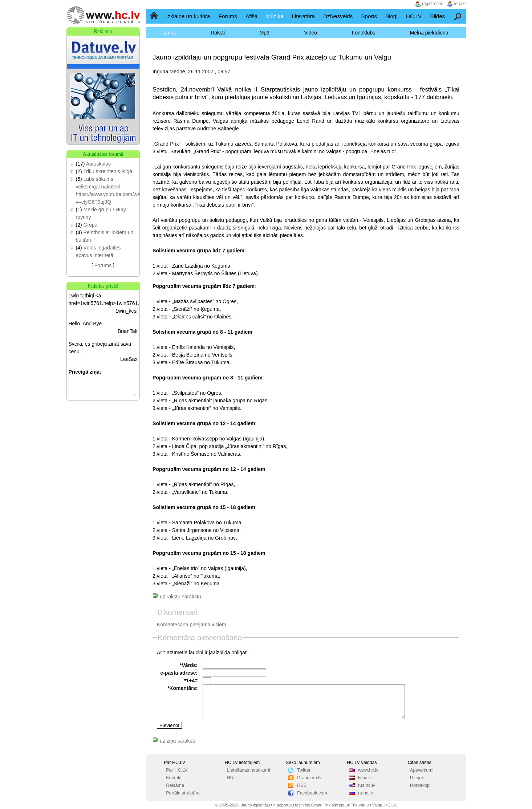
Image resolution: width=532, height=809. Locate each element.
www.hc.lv (368, 770)
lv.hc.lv (365, 778)
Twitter (304, 770)
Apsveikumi (422, 770)
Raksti (218, 33)
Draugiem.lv (309, 778)
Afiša (251, 16)
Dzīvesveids (338, 16)
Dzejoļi (417, 778)
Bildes (437, 16)
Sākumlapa (155, 16)
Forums (228, 16)
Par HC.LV (177, 770)
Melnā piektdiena (429, 33)
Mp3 (265, 33)
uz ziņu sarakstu (174, 741)
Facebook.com (312, 793)
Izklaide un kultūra (188, 16)
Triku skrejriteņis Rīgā (108, 171)
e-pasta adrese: (179, 673)
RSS (302, 785)
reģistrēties (433, 4)
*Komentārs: (182, 688)
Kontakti (174, 778)
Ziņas (170, 33)
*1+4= (191, 680)
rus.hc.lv (367, 785)
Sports (369, 16)
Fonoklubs (364, 33)
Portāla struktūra (183, 793)
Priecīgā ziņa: (85, 372)
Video (310, 33)
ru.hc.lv (366, 793)
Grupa (91, 225)
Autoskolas (98, 164)
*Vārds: (189, 665)
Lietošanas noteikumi (248, 770)
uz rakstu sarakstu (177, 597)
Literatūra (303, 16)
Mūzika (275, 16)
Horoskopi (420, 785)
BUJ (231, 778)
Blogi (391, 16)
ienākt (460, 4)
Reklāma (175, 785)
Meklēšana (458, 16)
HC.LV (414, 16)
